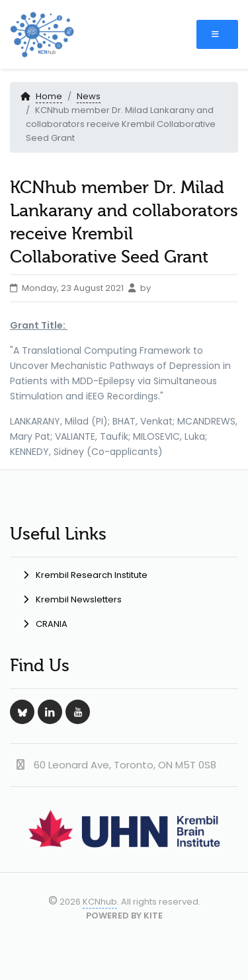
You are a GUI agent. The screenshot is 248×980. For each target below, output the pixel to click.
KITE (153, 916)
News (89, 96)
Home (49, 96)
